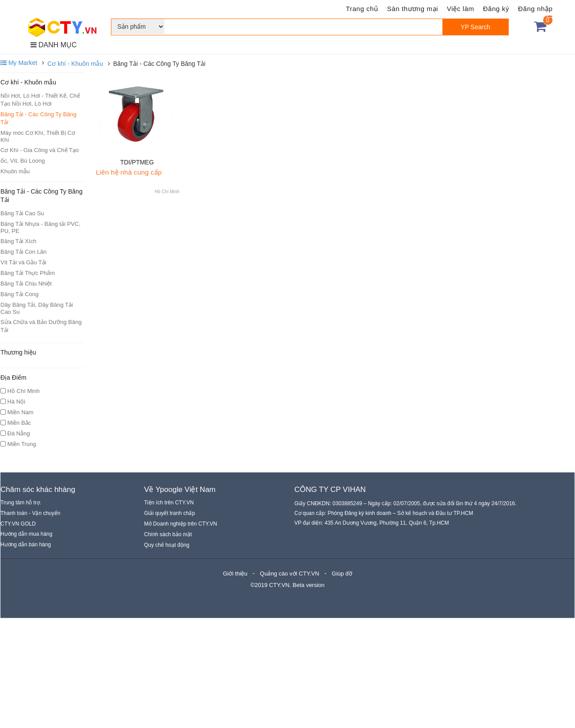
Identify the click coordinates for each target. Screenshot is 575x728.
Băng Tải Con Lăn (23, 252)
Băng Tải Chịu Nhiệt (26, 284)
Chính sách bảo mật (168, 534)
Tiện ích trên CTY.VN (169, 503)
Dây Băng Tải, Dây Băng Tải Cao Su (37, 308)
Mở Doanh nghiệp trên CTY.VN (181, 524)
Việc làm (461, 9)
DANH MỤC (54, 45)
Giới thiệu (235, 574)
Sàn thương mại (413, 9)
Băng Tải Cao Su (22, 213)
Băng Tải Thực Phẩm (28, 273)
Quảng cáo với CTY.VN (289, 574)
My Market (19, 63)
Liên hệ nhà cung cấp (129, 172)
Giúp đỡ (342, 574)
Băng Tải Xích (18, 241)
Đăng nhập (535, 9)
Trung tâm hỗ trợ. (21, 503)
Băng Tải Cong (19, 294)
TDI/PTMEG (137, 162)
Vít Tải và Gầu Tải (23, 262)
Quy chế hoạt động (167, 545)
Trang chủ (362, 9)
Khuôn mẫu (15, 171)
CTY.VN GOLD (18, 524)
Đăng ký (496, 9)
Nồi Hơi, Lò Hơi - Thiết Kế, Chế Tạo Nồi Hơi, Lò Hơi (40, 100)
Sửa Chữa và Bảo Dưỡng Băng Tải (41, 326)
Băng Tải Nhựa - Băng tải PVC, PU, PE (40, 227)
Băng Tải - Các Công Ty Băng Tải (38, 118)
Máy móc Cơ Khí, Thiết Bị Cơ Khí (38, 136)
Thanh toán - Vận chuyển (30, 513)
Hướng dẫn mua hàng (26, 534)
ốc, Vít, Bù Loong (23, 161)
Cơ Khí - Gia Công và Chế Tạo (40, 150)
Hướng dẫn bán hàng (26, 545)
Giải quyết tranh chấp (169, 513)
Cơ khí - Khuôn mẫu (75, 64)
